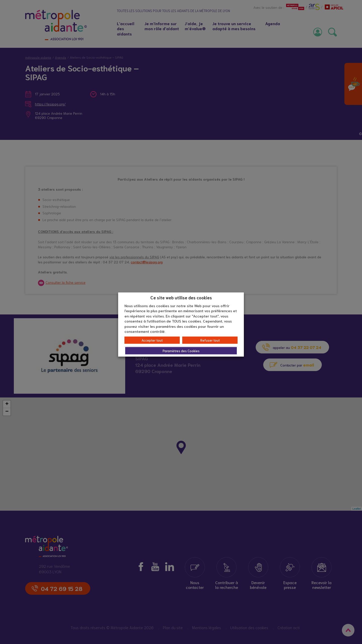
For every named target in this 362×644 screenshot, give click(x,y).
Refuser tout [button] (210, 340)
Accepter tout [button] (152, 340)
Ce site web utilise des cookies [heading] (181, 297)
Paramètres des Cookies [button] (181, 351)
